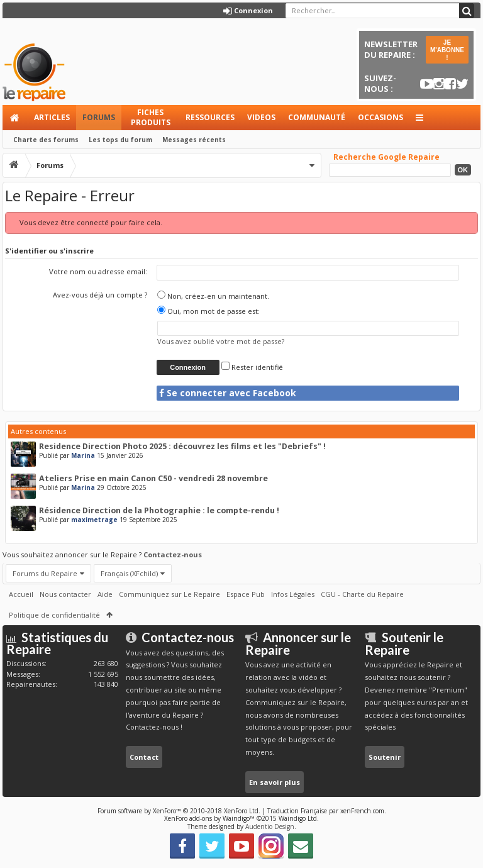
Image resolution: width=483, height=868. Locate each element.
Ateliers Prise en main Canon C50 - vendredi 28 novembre (153, 478)
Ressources (210, 117)
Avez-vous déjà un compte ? (100, 295)
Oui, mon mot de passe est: (208, 311)
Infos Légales (293, 594)
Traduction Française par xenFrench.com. (327, 811)
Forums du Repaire (45, 573)
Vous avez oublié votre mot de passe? (221, 341)
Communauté (317, 117)
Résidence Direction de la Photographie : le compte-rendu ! (159, 510)
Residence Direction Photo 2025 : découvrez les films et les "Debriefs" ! (182, 446)
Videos (261, 117)
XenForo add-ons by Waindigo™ (209, 818)
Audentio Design (270, 826)
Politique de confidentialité (54, 615)
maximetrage (94, 520)
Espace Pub (246, 594)
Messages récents (194, 140)
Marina (83, 455)
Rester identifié (252, 367)
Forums (99, 117)
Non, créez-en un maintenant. (213, 296)
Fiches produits (151, 117)
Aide (105, 594)
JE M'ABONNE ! (447, 50)
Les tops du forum (120, 140)
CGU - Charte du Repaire (362, 594)
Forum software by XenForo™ (179, 811)
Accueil (15, 118)
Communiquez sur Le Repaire (169, 594)
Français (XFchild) (129, 573)
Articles (52, 117)
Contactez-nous (173, 554)
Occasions (380, 117)
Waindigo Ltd (298, 818)
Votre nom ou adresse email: (98, 271)
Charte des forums (46, 140)
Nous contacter (65, 594)
